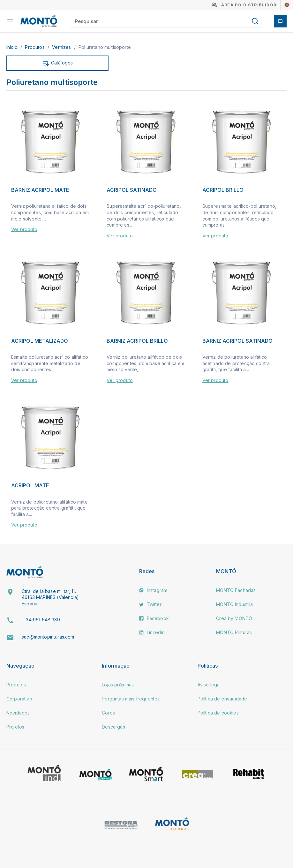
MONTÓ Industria (234, 604)
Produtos (35, 47)
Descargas (113, 727)
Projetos (15, 727)
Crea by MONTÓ (234, 618)
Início (13, 47)
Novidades (18, 713)
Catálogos (58, 63)
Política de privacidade (222, 699)
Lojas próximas (118, 685)
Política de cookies (218, 713)
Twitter (150, 604)
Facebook (154, 618)
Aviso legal (209, 685)
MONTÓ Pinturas (234, 632)
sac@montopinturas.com (48, 637)
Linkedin (152, 632)
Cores (108, 713)
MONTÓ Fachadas (236, 590)
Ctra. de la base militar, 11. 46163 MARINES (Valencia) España (50, 597)
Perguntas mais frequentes (131, 699)
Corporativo (19, 699)
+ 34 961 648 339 (41, 620)
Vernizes (62, 47)
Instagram (153, 590)
